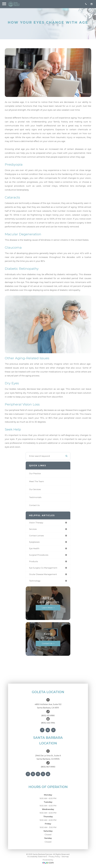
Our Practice (35, 473)
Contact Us (34, 505)
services (33, 529)
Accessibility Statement (37, 857)
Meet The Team (37, 481)
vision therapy (36, 523)
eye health (34, 548)
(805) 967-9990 (48, 767)
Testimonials (35, 497)
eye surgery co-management (43, 568)
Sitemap (65, 857)
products (34, 561)
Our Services (35, 489)
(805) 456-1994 (48, 723)
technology (35, 581)
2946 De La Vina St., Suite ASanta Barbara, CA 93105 (48, 757)
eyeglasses (34, 542)
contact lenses (37, 536)
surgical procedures (39, 555)
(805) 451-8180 (48, 716)
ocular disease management (43, 574)
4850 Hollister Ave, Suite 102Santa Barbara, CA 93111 (48, 706)
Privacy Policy (54, 857)
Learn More (47, 608)
